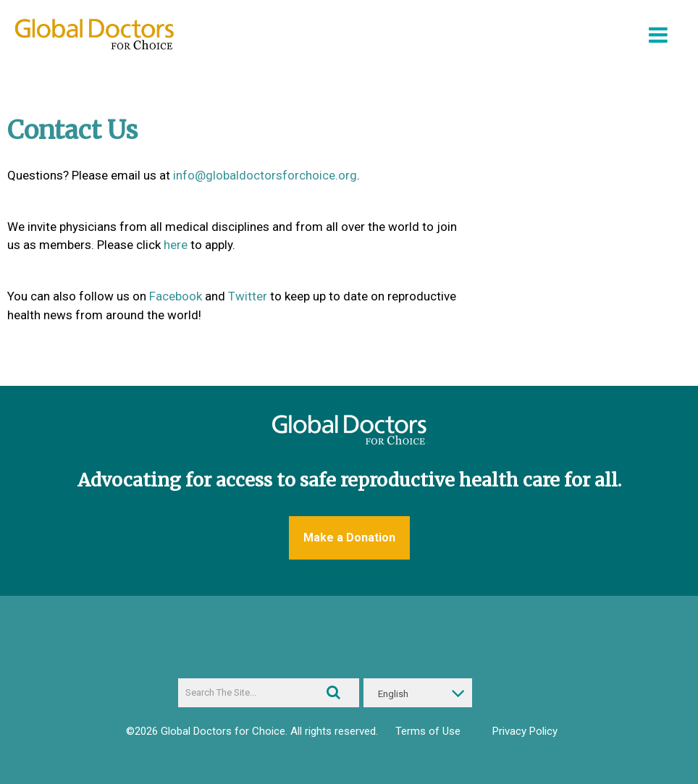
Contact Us (72, 130)
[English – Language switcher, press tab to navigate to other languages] (418, 693)
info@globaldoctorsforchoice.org (265, 175)
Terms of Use (428, 731)
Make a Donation (349, 538)
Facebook (176, 296)
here (176, 245)
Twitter (248, 296)
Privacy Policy (525, 731)
